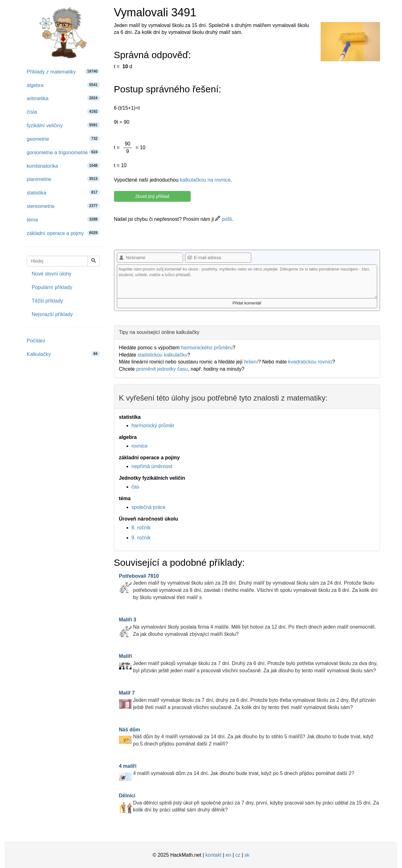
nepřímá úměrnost (152, 466)
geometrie (63, 139)
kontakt (214, 855)
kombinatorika (63, 166)
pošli (223, 219)
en (228, 855)
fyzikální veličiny (63, 125)
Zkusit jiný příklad (152, 196)
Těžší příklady (47, 301)
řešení (251, 362)
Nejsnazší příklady (52, 314)
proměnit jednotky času (162, 369)
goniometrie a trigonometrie (63, 152)
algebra (63, 85)
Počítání (36, 341)
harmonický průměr (153, 426)
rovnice (140, 446)
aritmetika (63, 98)
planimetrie (63, 179)
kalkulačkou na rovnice (205, 180)
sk (247, 855)
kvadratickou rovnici (310, 362)
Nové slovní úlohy (52, 274)
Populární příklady (52, 287)
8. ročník (141, 528)
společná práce (149, 507)
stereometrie (63, 206)
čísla (63, 112)
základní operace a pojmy (63, 233)
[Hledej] (94, 261)
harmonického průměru (207, 348)
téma (63, 219)
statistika (63, 192)
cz (238, 855)
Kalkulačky (63, 354)
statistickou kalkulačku (162, 355)
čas (136, 487)
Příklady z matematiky (63, 71)
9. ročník (141, 538)
